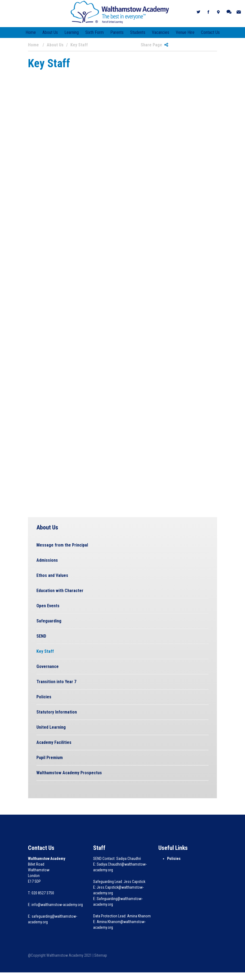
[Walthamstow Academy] (120, 12)
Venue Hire (185, 32)
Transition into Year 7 (56, 682)
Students (138, 32)
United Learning (51, 727)
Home (31, 32)
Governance (48, 666)
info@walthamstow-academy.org (57, 905)
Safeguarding (49, 621)
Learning (72, 32)
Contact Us (210, 32)
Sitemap (101, 955)
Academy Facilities (54, 742)
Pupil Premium (50, 758)
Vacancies (161, 32)
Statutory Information (57, 712)
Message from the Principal (62, 545)
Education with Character (60, 591)
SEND (41, 636)
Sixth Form (95, 32)
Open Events (48, 606)
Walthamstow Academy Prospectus (69, 773)
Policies (44, 697)
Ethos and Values (52, 575)
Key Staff (45, 651)
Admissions (47, 560)
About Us (50, 32)
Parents (117, 32)
